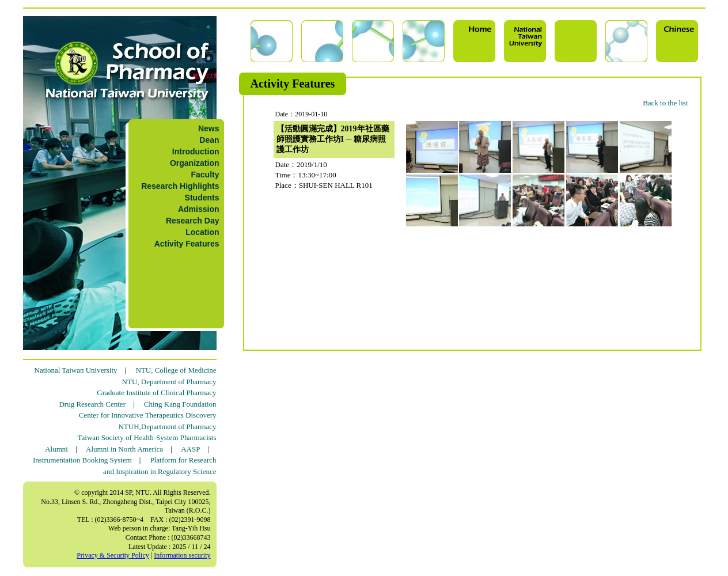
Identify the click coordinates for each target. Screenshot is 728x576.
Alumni (56, 449)
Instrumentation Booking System (82, 460)
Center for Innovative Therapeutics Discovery (148, 415)
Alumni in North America (124, 449)
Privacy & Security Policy (113, 555)
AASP (190, 449)
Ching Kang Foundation (180, 404)
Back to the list (665, 103)
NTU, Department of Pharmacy (169, 382)
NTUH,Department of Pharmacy (167, 427)
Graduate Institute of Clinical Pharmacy (156, 393)
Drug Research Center (92, 404)
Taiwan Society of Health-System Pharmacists (147, 437)
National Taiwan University (76, 370)
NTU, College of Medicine (176, 370)
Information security (182, 555)
